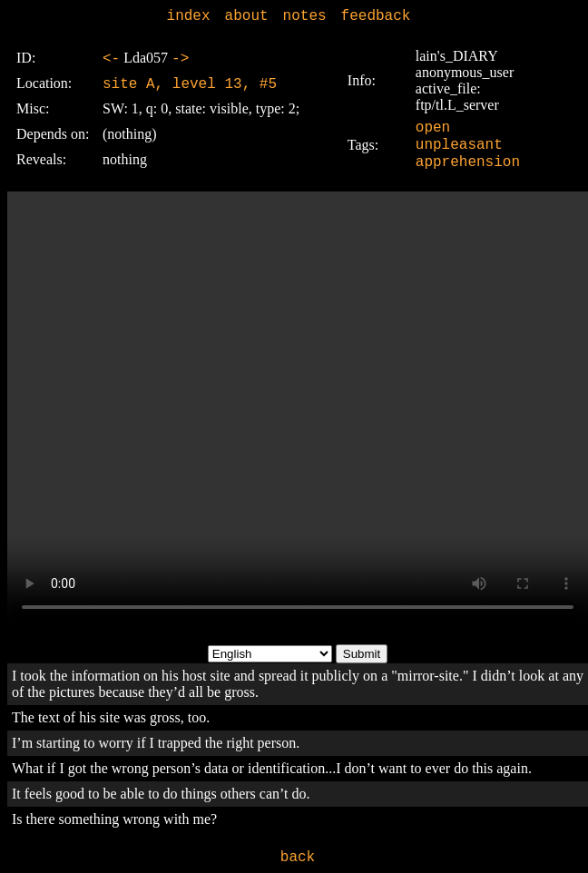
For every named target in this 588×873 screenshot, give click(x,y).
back (298, 858)
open (433, 128)
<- (111, 59)
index (189, 16)
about (247, 16)
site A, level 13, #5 (190, 84)
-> (180, 59)
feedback (376, 16)
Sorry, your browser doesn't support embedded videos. (298, 409)
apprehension (468, 162)
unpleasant (459, 145)
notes (305, 16)
